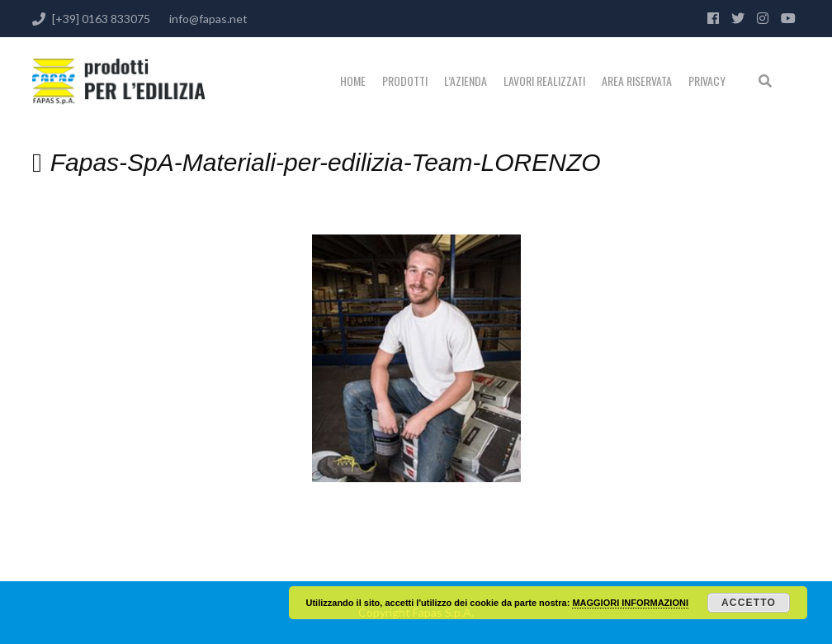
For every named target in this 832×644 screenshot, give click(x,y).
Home (353, 80)
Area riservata (637, 80)
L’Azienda (466, 80)
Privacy (707, 80)
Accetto (749, 603)
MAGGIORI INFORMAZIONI (630, 603)
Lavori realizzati (544, 80)
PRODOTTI (405, 80)
